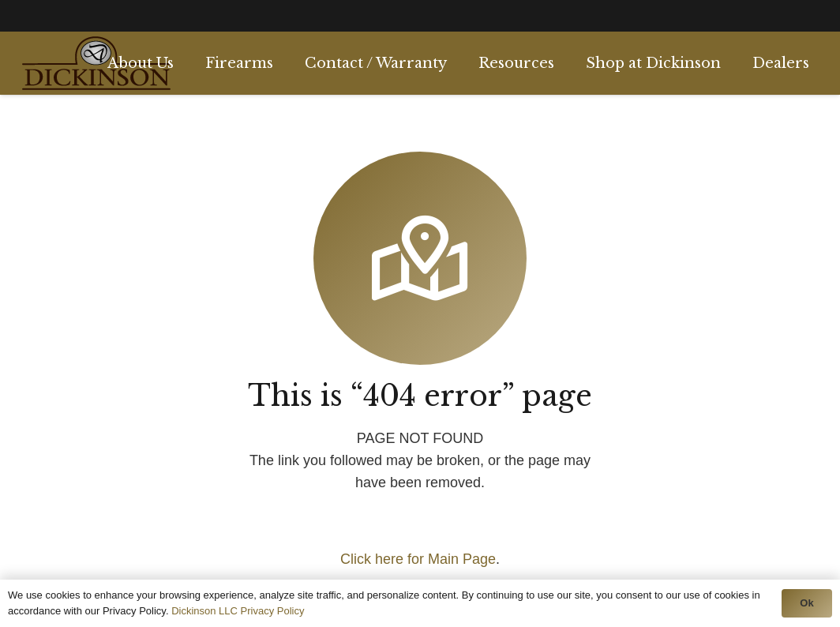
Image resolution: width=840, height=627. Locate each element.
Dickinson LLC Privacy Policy (238, 611)
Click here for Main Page (418, 559)
